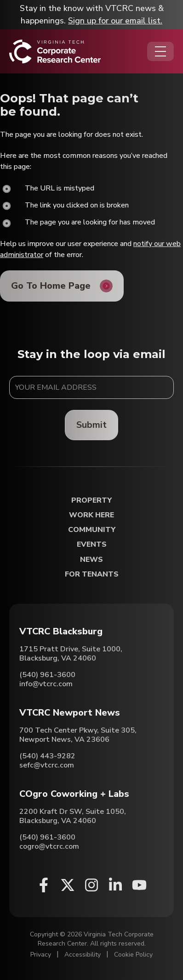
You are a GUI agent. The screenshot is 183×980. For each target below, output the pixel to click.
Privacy (41, 955)
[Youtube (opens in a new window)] (139, 885)
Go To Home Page (51, 286)
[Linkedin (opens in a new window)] (115, 885)
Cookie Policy (133, 955)
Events (92, 545)
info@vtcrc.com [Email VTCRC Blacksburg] (46, 684)
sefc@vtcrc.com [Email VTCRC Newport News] (47, 765)
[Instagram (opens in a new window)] (91, 885)
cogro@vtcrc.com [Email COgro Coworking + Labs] (49, 846)
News (91, 560)
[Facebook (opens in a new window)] (44, 885)
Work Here (91, 515)
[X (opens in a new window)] (68, 885)
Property (91, 501)
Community (92, 530)
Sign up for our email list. (115, 21)
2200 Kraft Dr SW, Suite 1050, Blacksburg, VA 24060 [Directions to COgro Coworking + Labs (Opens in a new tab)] (73, 816)
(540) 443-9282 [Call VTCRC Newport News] (47, 756)
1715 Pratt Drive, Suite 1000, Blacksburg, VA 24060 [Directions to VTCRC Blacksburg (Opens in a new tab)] (71, 654)
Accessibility (83, 955)
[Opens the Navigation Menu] (160, 51)
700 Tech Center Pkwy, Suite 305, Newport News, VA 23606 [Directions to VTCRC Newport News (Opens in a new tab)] (78, 735)
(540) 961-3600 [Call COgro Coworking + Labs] (47, 837)
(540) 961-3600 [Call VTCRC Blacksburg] (47, 675)
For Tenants (92, 574)
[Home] (55, 51)
